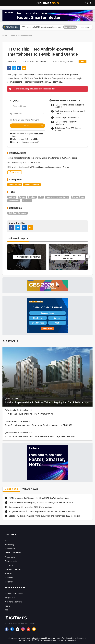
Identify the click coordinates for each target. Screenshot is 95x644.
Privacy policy (10, 557)
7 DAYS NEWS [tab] (30, 489)
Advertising (9, 545)
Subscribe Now (49, 89)
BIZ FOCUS (10, 341)
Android (12, 197)
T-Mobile (27, 201)
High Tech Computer (18, 213)
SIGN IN (34, 126)
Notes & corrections (13, 569)
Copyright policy (11, 561)
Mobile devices (15, 185)
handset (32, 197)
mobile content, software (57, 197)
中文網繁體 (9, 578)
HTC (41, 197)
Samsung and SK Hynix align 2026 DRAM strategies (31, 507)
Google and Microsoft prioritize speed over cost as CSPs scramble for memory (43, 511)
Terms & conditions (13, 553)
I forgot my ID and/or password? (25, 142)
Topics (7, 606)
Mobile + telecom (32, 185)
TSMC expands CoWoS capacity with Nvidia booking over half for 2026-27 (41, 502)
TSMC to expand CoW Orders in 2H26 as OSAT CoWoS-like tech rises (39, 498)
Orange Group (78, 197)
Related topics (18, 239)
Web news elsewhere (13, 602)
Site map (8, 573)
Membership (10, 549)
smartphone (14, 201)
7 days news (10, 598)
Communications (70, 27)
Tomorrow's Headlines (14, 594)
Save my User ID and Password (26, 120)
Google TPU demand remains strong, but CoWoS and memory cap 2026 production (44, 516)
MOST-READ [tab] (11, 489)
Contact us (9, 565)
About (7, 540)
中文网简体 (9, 582)
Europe (22, 197)
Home (5, 36)
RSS (6, 610)
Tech (13, 36)
